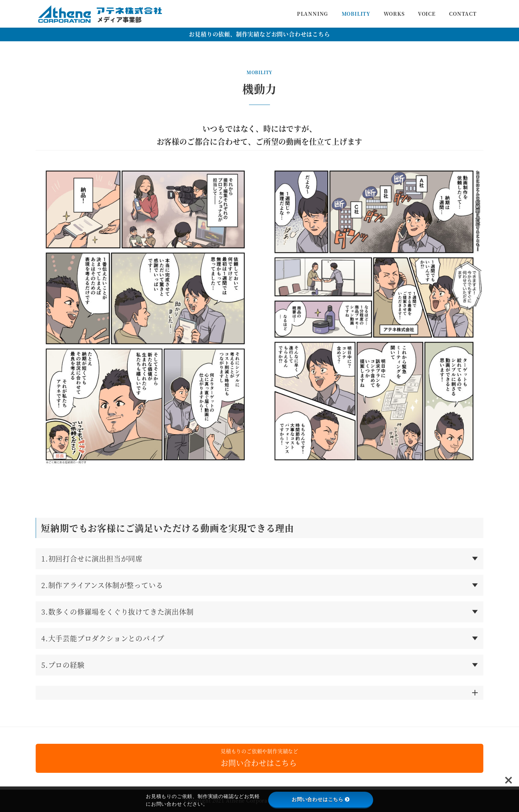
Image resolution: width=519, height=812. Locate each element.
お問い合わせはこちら (321, 799)
